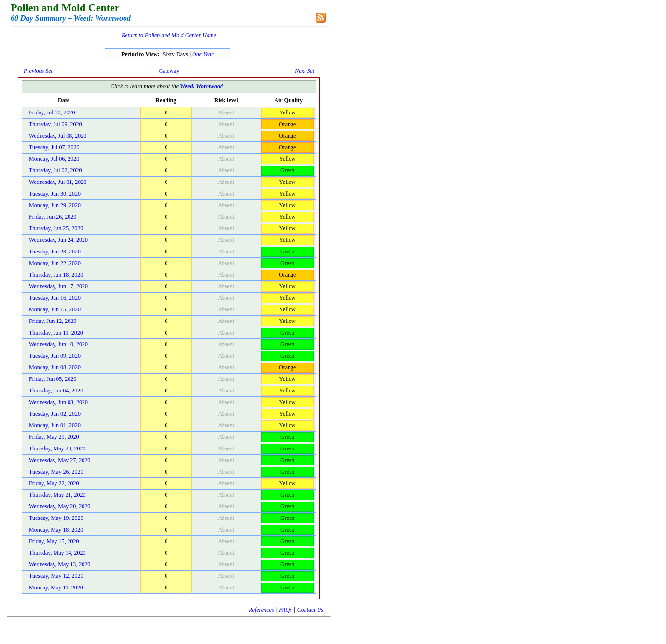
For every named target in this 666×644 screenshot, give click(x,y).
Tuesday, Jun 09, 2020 (55, 356)
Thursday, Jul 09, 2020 (55, 124)
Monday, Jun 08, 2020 (55, 367)
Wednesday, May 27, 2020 (60, 460)
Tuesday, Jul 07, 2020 (54, 147)
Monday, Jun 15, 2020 (55, 309)
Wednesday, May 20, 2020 (60, 506)
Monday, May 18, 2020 (56, 530)
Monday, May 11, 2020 (56, 588)
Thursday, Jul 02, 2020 (55, 170)
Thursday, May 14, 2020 (57, 553)
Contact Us (310, 610)
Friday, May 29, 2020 (54, 437)
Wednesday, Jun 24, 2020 (58, 240)
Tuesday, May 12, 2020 (56, 576)
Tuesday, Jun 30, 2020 (55, 194)
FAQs (285, 610)
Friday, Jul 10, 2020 (52, 112)
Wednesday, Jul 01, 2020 (58, 182)
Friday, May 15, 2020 (54, 541)
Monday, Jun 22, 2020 (55, 263)
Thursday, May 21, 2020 (57, 495)
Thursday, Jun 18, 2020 (56, 275)
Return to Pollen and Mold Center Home (169, 35)
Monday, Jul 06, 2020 (54, 159)
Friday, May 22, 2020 (54, 483)
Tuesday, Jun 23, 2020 (55, 252)
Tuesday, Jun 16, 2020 (55, 298)
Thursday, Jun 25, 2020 (56, 228)
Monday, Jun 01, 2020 (55, 425)
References (261, 610)
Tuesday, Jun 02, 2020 (55, 414)
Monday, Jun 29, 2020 (55, 205)
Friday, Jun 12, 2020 (53, 321)
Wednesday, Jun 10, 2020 (58, 344)
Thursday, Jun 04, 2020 (56, 391)
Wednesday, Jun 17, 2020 (58, 286)
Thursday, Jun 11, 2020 (56, 333)
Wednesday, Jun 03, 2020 (58, 402)
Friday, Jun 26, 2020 (53, 217)
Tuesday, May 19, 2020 (56, 518)
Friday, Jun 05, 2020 (53, 379)
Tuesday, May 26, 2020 (56, 472)
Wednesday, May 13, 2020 (60, 564)
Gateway (169, 71)
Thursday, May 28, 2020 (57, 448)
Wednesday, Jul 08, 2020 (58, 136)
